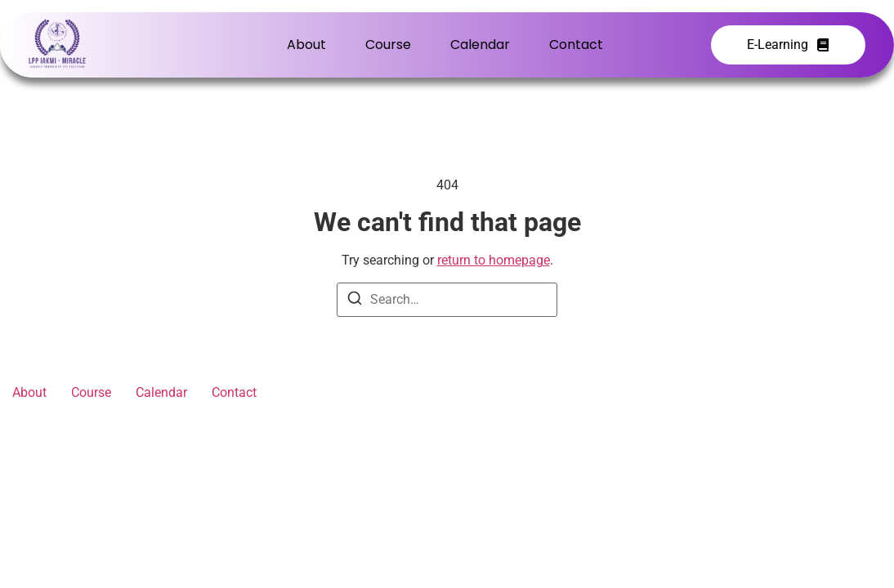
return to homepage (494, 260)
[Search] (355, 301)
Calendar (480, 45)
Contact (576, 45)
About (306, 45)
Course (388, 45)
